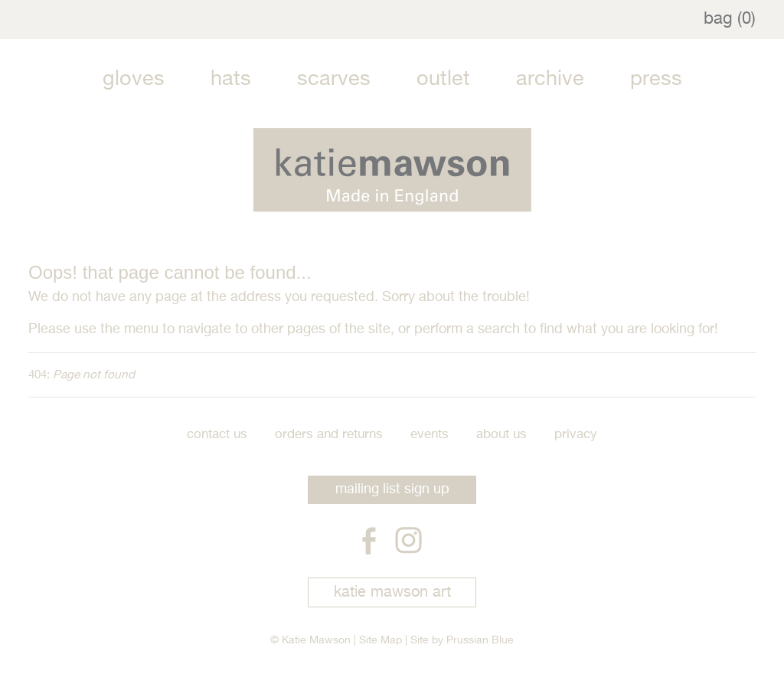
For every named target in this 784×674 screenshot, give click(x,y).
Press (656, 79)
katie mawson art (392, 592)
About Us (501, 435)
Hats (231, 79)
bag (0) (730, 19)
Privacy (576, 435)
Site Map (381, 640)
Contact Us (217, 435)
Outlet (443, 79)
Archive (550, 79)
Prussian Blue (480, 640)
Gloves (134, 79)
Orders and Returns (329, 435)
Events (430, 435)
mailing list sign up (392, 489)
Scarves (334, 79)
